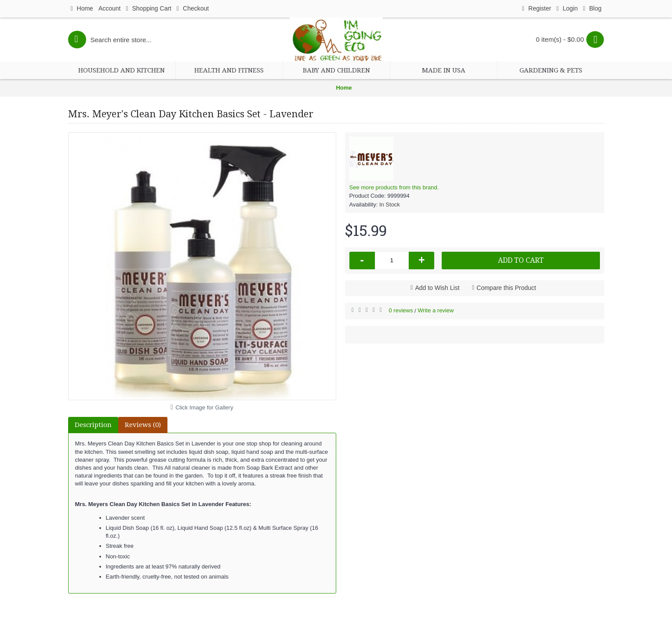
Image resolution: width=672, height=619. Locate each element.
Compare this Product (506, 288)
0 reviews (401, 310)
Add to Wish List (437, 288)
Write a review (436, 310)
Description (93, 425)
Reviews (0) (143, 425)
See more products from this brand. (394, 187)
